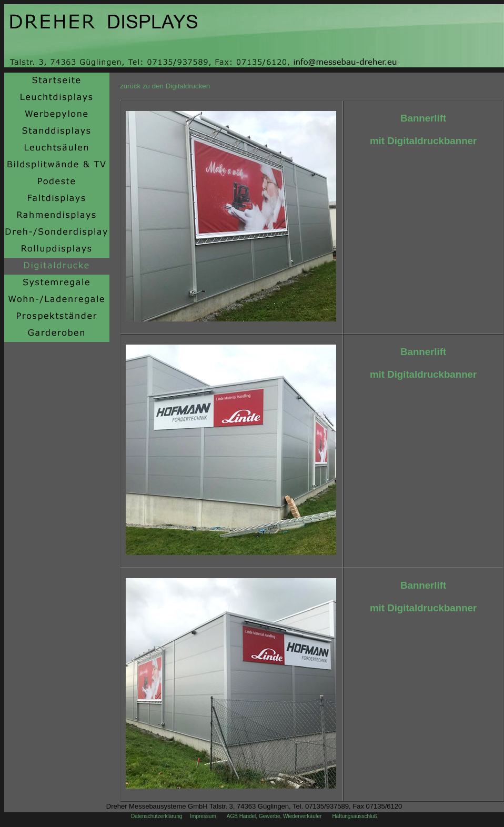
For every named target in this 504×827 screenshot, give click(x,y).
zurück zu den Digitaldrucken (165, 86)
